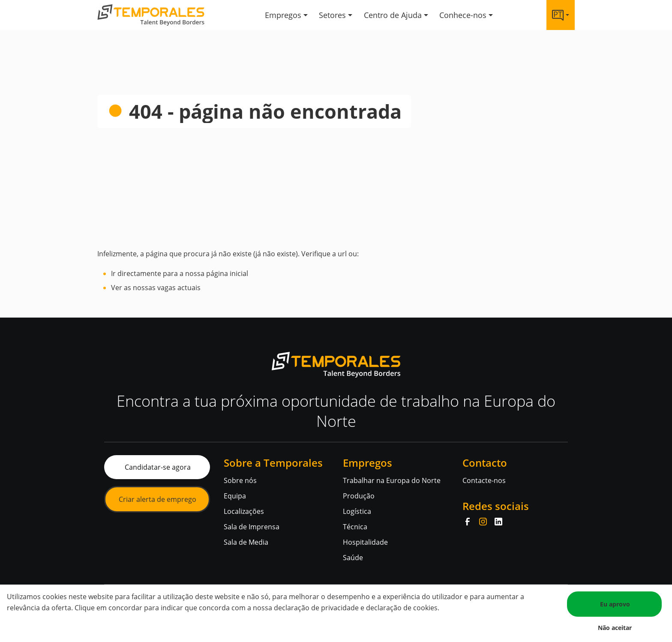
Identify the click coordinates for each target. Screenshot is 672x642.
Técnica (355, 527)
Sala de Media (246, 542)
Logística (357, 511)
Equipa (235, 496)
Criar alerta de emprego (157, 499)
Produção (359, 496)
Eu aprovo (615, 604)
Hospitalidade (365, 542)
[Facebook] (468, 522)
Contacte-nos (484, 480)
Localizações (244, 511)
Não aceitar (615, 628)
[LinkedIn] (498, 522)
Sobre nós (240, 480)
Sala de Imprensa (252, 527)
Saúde (353, 558)
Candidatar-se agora (158, 467)
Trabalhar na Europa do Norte (392, 480)
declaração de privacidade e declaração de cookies (356, 608)
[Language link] (561, 15)
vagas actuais (179, 288)
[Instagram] (483, 522)
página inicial (227, 273)
